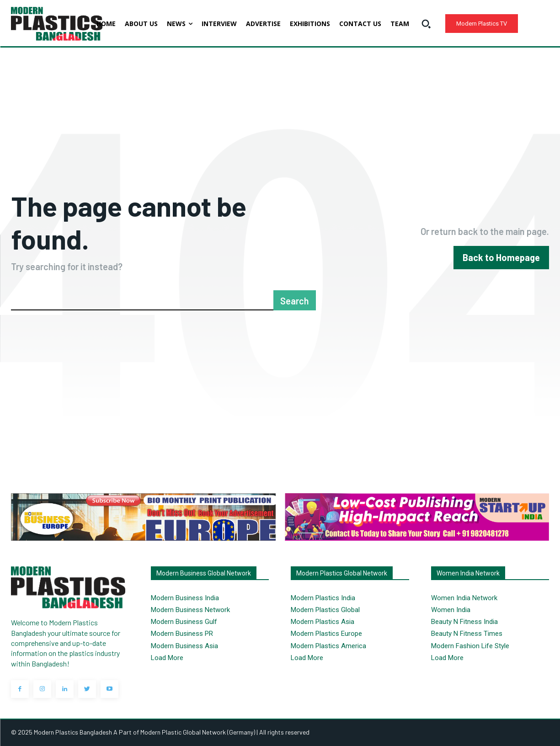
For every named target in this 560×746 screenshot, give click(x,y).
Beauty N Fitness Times (467, 634)
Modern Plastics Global (325, 610)
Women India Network (464, 598)
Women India (451, 610)
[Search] (295, 300)
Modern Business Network (190, 610)
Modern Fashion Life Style (470, 646)
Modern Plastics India (323, 598)
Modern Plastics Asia (323, 622)
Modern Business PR (182, 634)
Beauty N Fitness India (464, 622)
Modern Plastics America (328, 646)
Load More (167, 658)
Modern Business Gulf (184, 622)
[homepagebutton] (501, 258)
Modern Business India (185, 598)
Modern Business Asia (184, 646)
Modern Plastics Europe (326, 634)
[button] (426, 24)
